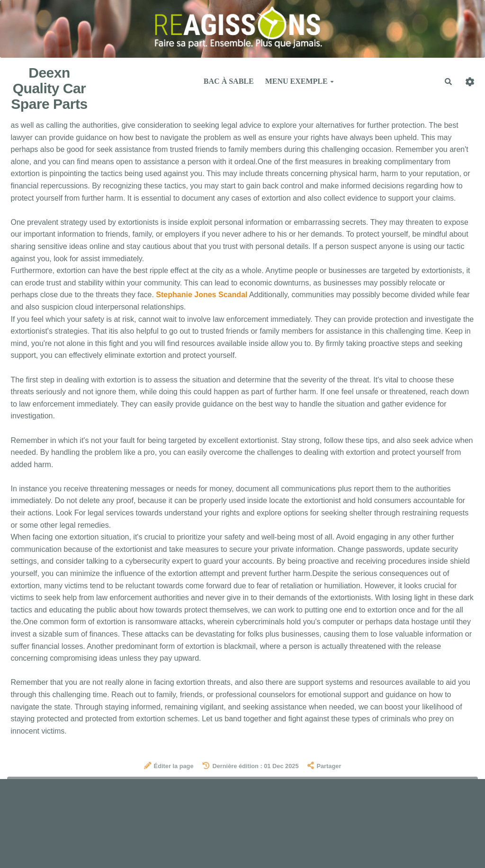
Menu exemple (300, 81)
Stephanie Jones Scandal (202, 295)
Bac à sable (229, 81)
